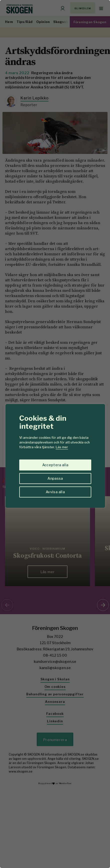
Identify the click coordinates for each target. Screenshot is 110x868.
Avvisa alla (55, 492)
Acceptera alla (55, 465)
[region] (55, 434)
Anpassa (55, 478)
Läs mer (62, 447)
